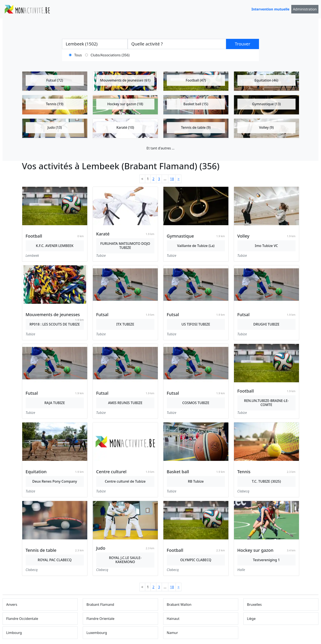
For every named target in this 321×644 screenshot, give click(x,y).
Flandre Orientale (100, 619)
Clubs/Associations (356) (110, 55)
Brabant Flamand (100, 605)
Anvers (12, 605)
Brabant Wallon (179, 605)
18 (172, 179)
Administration (305, 9)
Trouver (243, 44)
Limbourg (14, 633)
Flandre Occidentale (22, 619)
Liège (251, 619)
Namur (172, 633)
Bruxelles (254, 605)
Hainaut (173, 619)
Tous (78, 55)
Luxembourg (97, 633)
